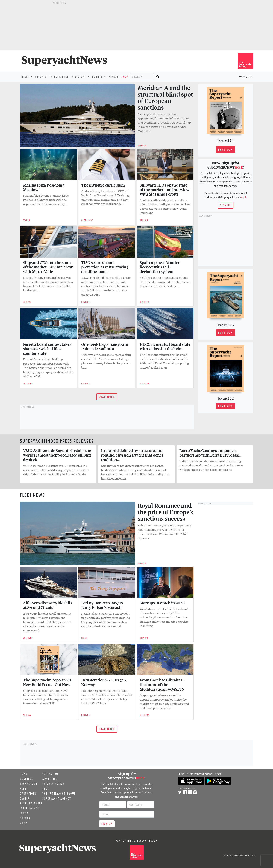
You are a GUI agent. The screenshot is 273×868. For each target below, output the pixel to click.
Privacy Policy (53, 784)
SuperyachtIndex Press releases (57, 441)
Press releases (31, 803)
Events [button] (98, 77)
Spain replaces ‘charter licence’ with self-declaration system (160, 267)
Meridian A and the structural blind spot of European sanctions (165, 97)
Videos (114, 77)
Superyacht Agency (57, 798)
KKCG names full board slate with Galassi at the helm (165, 346)
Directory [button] (79, 77)
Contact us (51, 774)
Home (24, 774)
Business (27, 779)
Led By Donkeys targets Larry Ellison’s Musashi (102, 605)
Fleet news (33, 495)
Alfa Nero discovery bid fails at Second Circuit (48, 605)
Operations (28, 794)
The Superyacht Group (59, 794)
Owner (25, 798)
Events (25, 818)
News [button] (26, 77)
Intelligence (59, 77)
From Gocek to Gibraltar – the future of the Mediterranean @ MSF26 (162, 684)
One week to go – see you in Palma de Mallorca (105, 346)
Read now (226, 150)
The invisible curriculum (103, 185)
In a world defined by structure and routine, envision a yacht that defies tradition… (132, 455)
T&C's (46, 789)
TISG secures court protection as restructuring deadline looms (105, 267)
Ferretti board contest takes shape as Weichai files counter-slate (47, 349)
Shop (125, 77)
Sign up (226, 205)
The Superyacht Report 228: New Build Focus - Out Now (47, 682)
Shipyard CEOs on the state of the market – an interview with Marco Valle (48, 267)
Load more (107, 397)
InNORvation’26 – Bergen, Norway (104, 682)
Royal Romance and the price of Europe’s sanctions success (165, 512)
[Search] (142, 77)
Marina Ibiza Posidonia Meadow (44, 187)
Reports (41, 77)
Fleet (24, 789)
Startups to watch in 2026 (163, 603)
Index (24, 813)
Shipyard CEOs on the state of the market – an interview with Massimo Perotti (165, 190)
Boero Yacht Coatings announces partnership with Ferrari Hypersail (210, 453)
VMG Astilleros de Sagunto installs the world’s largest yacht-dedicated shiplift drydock (57, 455)
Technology (29, 784)
